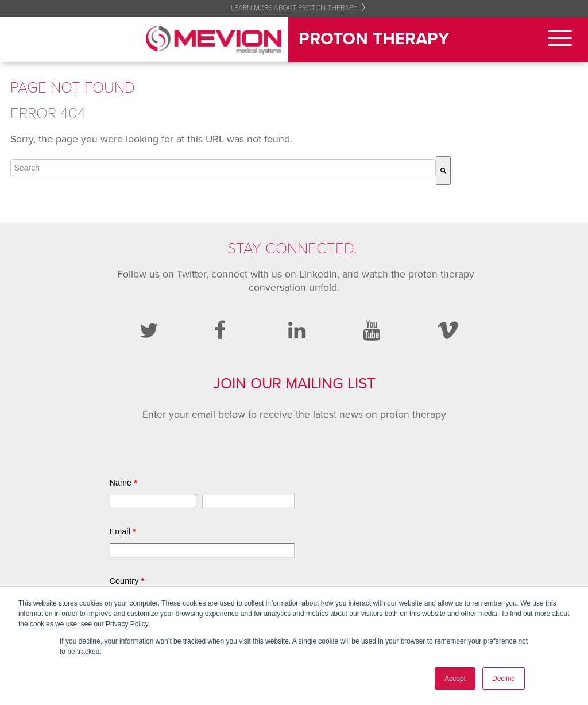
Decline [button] (504, 679)
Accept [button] (455, 679)
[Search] (443, 171)
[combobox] (223, 168)
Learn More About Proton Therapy (294, 8)
